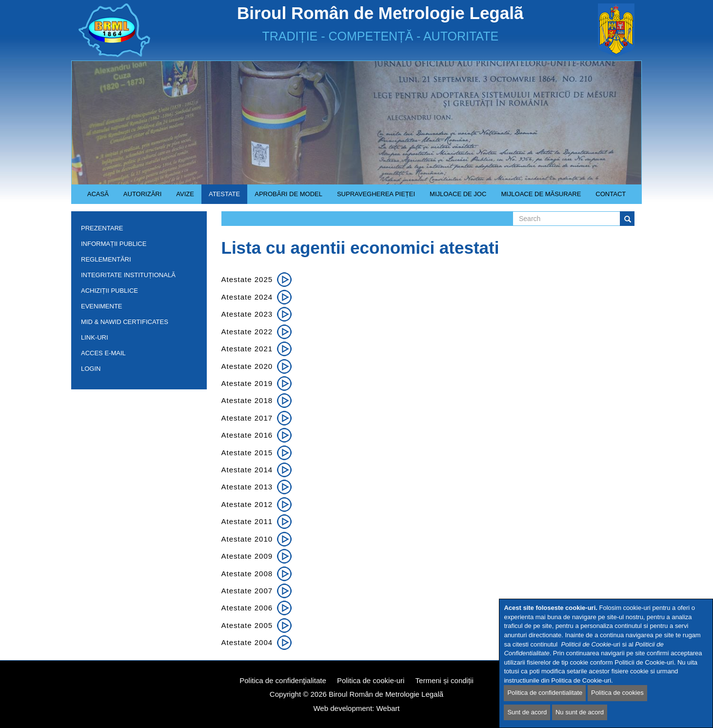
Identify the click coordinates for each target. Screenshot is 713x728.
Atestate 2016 (247, 435)
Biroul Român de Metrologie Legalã (386, 694)
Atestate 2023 (247, 314)
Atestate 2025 (247, 279)
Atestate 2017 (247, 418)
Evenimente (102, 306)
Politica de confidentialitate (545, 693)
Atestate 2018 (247, 400)
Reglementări (137, 261)
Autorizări (139, 197)
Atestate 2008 (247, 574)
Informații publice (137, 246)
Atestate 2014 (247, 470)
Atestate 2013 (247, 487)
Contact (611, 194)
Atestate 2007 (247, 591)
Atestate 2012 (247, 504)
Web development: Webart (356, 708)
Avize (181, 197)
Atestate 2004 (247, 642)
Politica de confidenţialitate (283, 680)
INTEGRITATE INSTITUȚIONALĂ (128, 275)
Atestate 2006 (247, 608)
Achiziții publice (137, 293)
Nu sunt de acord (580, 712)
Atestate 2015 (247, 453)
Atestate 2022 (247, 332)
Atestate (221, 197)
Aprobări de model (285, 197)
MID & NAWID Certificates (125, 322)
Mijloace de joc (454, 197)
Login (91, 369)
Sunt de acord (527, 712)
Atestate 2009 (247, 556)
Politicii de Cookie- (587, 644)
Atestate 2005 (247, 625)
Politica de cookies (617, 693)
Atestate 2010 (247, 539)
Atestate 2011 (247, 521)
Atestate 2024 (247, 297)
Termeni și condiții (445, 680)
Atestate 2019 (247, 383)
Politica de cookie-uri (371, 680)
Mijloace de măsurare (541, 194)
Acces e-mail (103, 353)
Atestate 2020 (247, 366)
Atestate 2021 (247, 349)
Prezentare (137, 230)
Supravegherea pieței (372, 197)
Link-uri (95, 337)
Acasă (98, 194)
